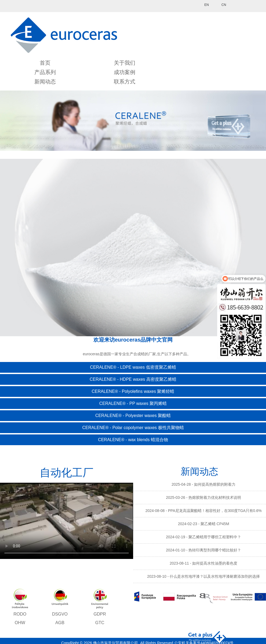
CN (224, 5)
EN (207, 5)
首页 (45, 63)
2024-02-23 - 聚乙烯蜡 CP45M (204, 524)
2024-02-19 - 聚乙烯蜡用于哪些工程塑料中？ (203, 537)
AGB (60, 623)
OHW (20, 623)
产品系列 (45, 72)
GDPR (100, 614)
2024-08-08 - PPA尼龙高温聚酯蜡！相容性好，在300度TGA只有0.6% (204, 511)
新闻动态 (45, 82)
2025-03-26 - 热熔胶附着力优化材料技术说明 (203, 497)
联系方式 (125, 82)
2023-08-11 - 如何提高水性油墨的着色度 (203, 563)
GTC (100, 623)
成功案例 (125, 72)
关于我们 (125, 63)
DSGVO (60, 614)
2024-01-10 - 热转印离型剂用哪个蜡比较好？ (203, 550)
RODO (20, 614)
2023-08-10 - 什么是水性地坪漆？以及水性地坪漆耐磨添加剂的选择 (203, 576)
